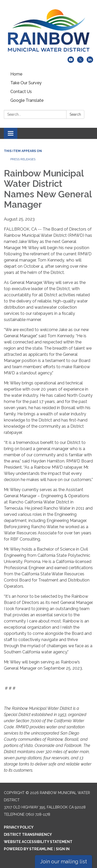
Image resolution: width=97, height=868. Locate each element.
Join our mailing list (64, 862)
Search (75, 114)
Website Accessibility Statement (38, 842)
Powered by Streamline (28, 849)
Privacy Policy (19, 827)
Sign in (63, 849)
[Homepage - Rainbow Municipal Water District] (48, 31)
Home (16, 74)
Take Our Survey (26, 83)
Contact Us (21, 92)
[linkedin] (90, 61)
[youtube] (71, 61)
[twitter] (80, 61)
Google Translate (27, 100)
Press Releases (23, 159)
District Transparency (28, 835)
